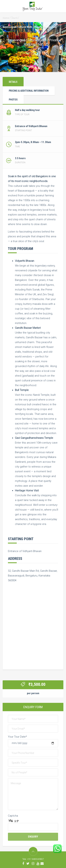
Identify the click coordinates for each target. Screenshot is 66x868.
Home (6, 17)
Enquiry (33, 837)
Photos (13, 100)
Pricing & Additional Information (29, 91)
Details (13, 82)
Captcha (13, 816)
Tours (14, 17)
